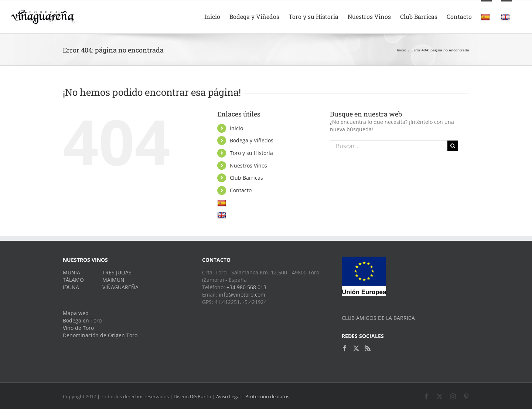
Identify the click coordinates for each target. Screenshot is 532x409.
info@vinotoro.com (242, 295)
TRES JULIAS (117, 272)
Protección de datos (267, 396)
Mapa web (76, 313)
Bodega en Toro (82, 320)
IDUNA (71, 287)
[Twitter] (356, 348)
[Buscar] (453, 146)
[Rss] (368, 348)
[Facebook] (345, 348)
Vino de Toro (78, 328)
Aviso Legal (228, 396)
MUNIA (71, 272)
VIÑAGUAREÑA (120, 287)
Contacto (241, 190)
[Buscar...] (389, 146)
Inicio (236, 128)
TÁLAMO (73, 280)
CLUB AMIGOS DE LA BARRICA (378, 318)
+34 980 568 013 (246, 287)
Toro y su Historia (251, 153)
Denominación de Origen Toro (100, 335)
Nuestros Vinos (248, 165)
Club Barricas (246, 178)
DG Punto (201, 396)
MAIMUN (113, 280)
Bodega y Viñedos (252, 140)
